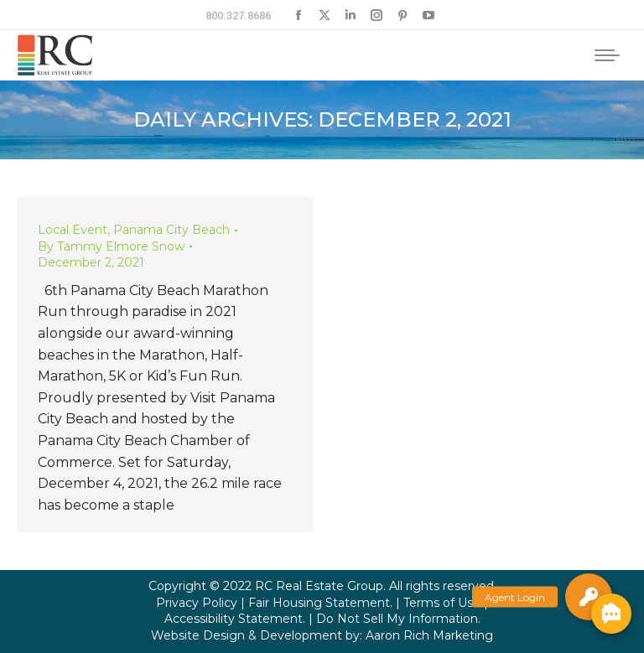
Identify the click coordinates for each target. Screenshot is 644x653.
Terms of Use (442, 603)
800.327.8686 (238, 16)
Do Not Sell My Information (397, 619)
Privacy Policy (197, 603)
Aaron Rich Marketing (429, 635)
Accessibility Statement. (235, 619)
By (111, 246)
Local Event (73, 230)
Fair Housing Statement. (320, 603)
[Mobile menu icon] (607, 55)
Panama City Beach (171, 230)
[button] (589, 597)
